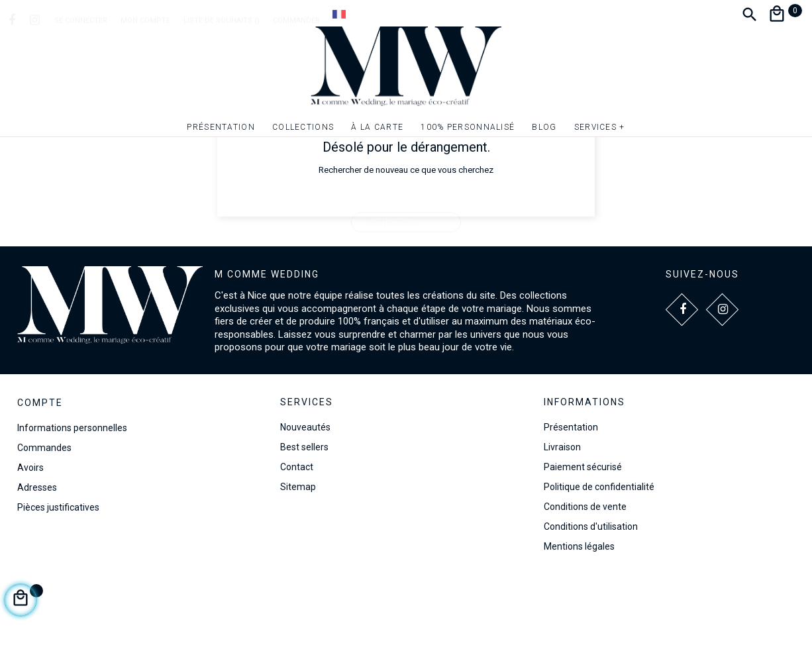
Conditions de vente (585, 577)
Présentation (571, 498)
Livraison (562, 518)
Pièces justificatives (58, 578)
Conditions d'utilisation (591, 597)
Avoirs (30, 538)
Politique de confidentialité (599, 558)
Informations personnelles (72, 499)
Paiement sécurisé (583, 538)
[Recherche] (406, 287)
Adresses (37, 558)
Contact (297, 538)
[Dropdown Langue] (339, 14)
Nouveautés (305, 498)
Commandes (44, 519)
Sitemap (298, 558)
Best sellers (304, 518)
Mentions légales (579, 617)
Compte (40, 474)
